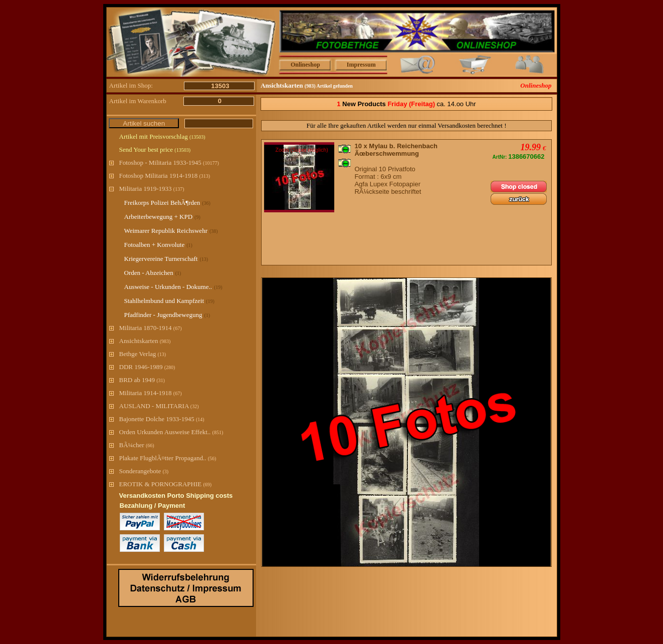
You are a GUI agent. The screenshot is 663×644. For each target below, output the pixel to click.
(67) (178, 328)
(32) (195, 406)
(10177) (211, 163)
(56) (212, 458)
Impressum (361, 65)
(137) (179, 189)
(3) (166, 471)
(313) (204, 176)
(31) (161, 380)
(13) (162, 354)
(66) (150, 445)
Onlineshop (305, 65)
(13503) (197, 137)
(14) (200, 419)
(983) (165, 341)
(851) (218, 432)
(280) (170, 367)
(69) (207, 485)
